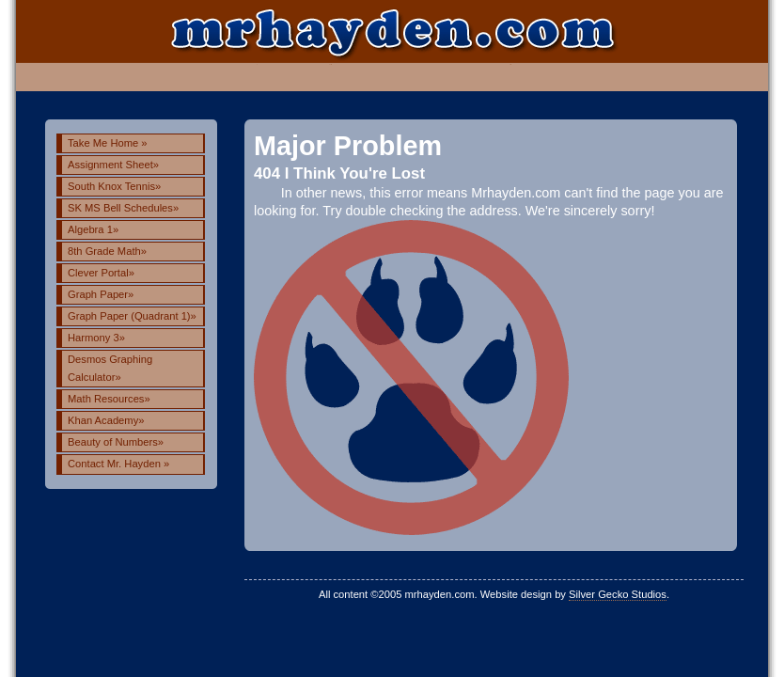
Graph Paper (101, 294)
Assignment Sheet (113, 165)
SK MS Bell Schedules (123, 208)
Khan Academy (106, 420)
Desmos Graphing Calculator (110, 368)
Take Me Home (108, 143)
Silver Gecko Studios (618, 594)
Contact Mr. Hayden (118, 464)
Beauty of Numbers (116, 442)
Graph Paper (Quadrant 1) (132, 316)
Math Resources (109, 399)
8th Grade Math (107, 251)
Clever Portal (101, 273)
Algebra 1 (93, 229)
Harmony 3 (96, 338)
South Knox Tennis (114, 186)
